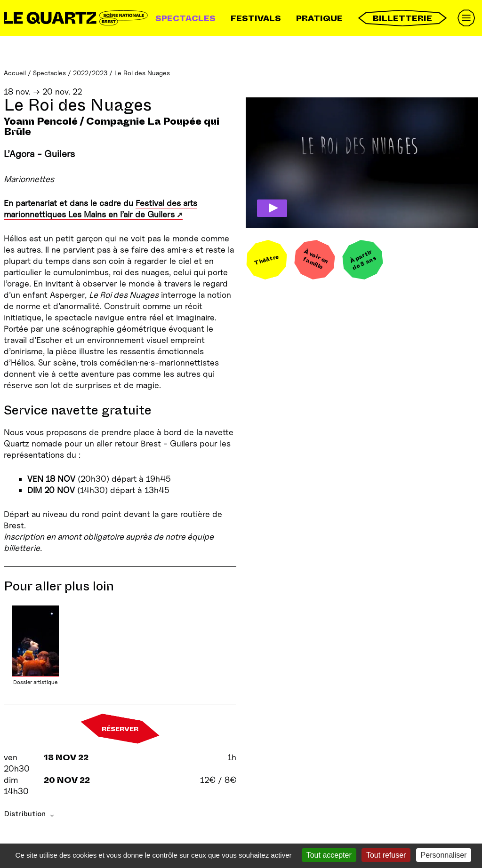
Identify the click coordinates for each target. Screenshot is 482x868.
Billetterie (402, 18)
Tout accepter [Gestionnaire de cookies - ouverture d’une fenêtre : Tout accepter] (329, 855)
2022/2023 (90, 73)
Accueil (15, 73)
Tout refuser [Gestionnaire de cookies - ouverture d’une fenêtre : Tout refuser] (386, 855)
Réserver (120, 729)
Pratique (319, 18)
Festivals (256, 18)
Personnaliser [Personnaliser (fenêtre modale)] (444, 855)
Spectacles (185, 18)
